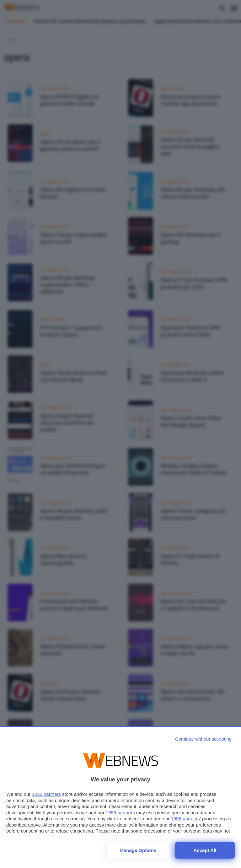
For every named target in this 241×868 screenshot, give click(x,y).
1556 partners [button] (46, 794)
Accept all (205, 850)
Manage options (138, 850)
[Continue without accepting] (203, 739)
